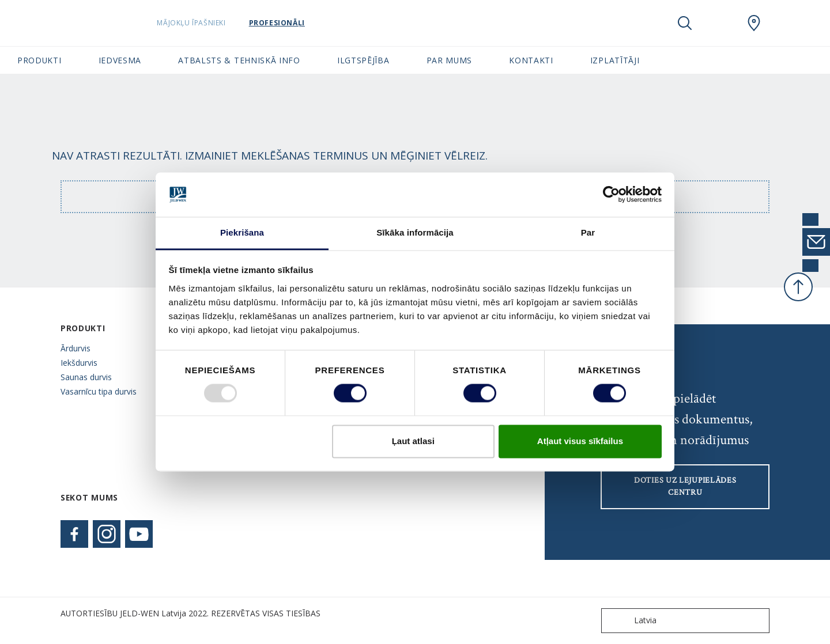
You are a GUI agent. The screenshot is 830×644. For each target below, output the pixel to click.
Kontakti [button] (531, 60)
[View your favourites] (719, 23)
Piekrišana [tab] (242, 232)
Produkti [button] (39, 60)
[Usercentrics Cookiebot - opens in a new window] (611, 195)
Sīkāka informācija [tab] (415, 232)
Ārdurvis (76, 348)
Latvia (631, 621)
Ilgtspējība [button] (363, 60)
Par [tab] (588, 232)
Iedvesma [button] (120, 60)
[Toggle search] (685, 23)
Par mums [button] (450, 60)
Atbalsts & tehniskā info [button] (239, 60)
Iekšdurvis (79, 363)
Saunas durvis (86, 377)
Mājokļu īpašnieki (207, 23)
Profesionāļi (293, 23)
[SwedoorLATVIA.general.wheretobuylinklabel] (754, 23)
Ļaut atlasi (413, 441)
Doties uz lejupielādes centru (685, 486)
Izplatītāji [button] (615, 60)
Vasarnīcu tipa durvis (99, 391)
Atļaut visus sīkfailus (580, 441)
